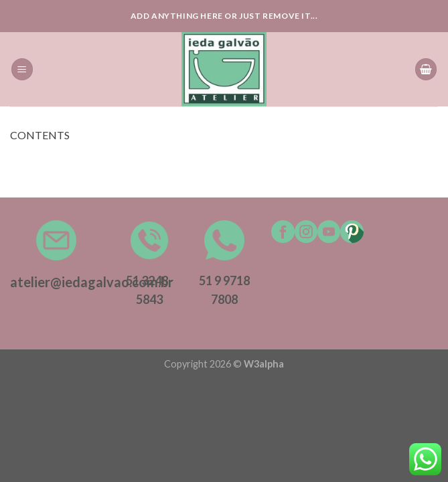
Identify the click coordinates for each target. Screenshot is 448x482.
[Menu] (22, 69)
